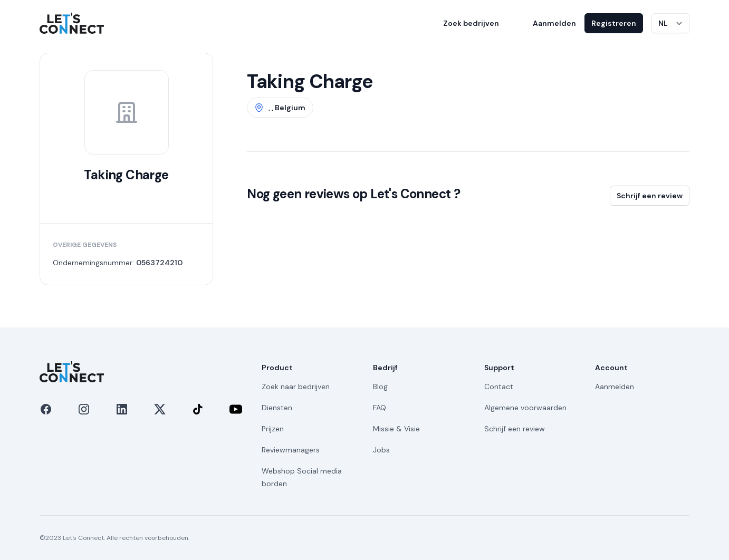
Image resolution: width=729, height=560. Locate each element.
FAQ (380, 408)
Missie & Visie (396, 429)
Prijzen (273, 429)
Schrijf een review (650, 196)
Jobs (381, 450)
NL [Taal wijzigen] (663, 23)
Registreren (614, 23)
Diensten (277, 408)
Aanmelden (554, 23)
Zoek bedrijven (471, 23)
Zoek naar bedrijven (296, 387)
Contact (499, 387)
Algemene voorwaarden (525, 408)
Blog (380, 387)
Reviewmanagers (291, 450)
